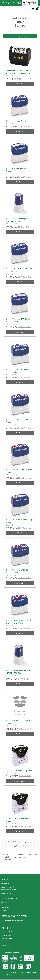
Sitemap (5, 911)
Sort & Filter (20, 36)
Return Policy (7, 935)
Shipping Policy (8, 932)
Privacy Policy (7, 939)
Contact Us (5, 884)
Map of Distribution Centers (12, 920)
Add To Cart (20, 84)
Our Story (5, 907)
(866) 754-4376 (7, 894)
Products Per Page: (15, 842)
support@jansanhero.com (10, 898)
